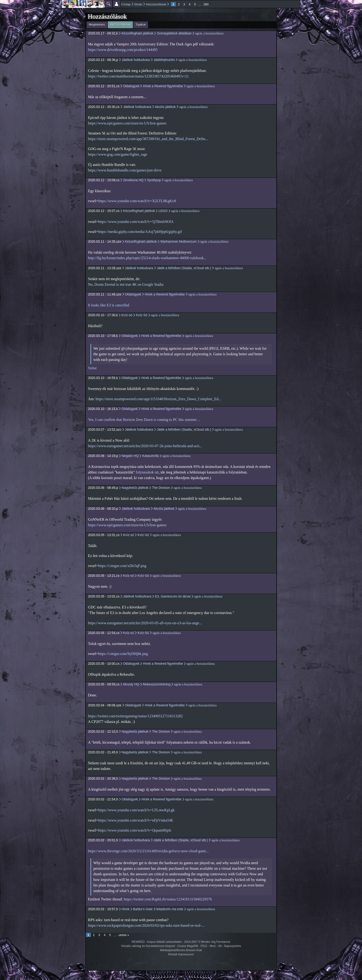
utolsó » (124, 935)
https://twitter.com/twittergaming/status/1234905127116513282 (136, 716)
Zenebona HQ (133, 180)
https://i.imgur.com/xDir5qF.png (122, 566)
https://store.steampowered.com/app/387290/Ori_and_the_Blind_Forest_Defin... (148, 139)
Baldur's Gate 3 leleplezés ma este (158, 909)
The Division (161, 488)
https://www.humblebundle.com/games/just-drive (125, 170)
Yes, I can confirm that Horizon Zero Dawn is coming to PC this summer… (144, 420)
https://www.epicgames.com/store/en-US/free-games (127, 123)
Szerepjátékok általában (174, 33)
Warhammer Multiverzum (179, 242)
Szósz (92, 368)
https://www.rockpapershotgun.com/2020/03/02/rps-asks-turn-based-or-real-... (146, 925)
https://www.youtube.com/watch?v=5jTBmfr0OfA (136, 222)
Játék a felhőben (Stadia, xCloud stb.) (184, 268)
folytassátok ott (147, 472)
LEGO (163, 211)
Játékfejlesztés (164, 60)
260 (206, 4)
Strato (138, 4)
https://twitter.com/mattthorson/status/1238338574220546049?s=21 (138, 76)
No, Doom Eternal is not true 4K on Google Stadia (126, 284)
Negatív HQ (130, 456)
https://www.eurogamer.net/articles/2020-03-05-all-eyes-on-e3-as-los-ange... (145, 623)
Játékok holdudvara (136, 60)
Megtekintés (97, 25)
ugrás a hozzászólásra (209, 33)
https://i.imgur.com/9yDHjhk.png (123, 654)
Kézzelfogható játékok (137, 33)
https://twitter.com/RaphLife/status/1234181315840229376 (168, 899)
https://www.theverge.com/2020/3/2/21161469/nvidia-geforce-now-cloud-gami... (148, 851)
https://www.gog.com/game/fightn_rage (118, 154)
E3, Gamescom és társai (173, 596)
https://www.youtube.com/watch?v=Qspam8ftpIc (135, 830)
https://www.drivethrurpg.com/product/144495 (123, 50)
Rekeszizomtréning (157, 684)
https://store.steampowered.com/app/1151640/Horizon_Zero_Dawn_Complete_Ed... (158, 399)
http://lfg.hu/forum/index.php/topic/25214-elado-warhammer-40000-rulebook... (147, 258)
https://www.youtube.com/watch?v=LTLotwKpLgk (136, 810)
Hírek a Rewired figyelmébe (163, 86)
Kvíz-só (127, 315)
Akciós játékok (165, 107)
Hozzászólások (156, 4)
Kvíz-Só (142, 315)
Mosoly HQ (131, 684)
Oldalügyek (131, 86)
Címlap (126, 4)
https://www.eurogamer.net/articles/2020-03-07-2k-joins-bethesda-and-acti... (145, 446)
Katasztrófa (151, 456)
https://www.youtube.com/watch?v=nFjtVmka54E (136, 820)
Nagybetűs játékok (135, 488)
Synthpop (154, 180)
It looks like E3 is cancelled (109, 305)
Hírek (125, 909)
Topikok (141, 25)
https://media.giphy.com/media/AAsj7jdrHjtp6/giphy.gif (140, 232)
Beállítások (116, 4)
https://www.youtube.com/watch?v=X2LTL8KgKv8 (137, 201)
